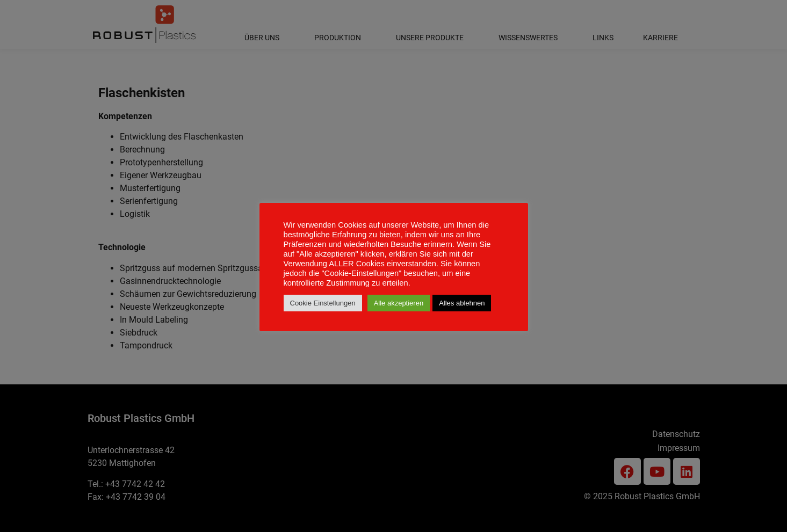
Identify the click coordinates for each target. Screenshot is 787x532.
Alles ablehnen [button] (462, 303)
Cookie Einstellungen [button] (323, 303)
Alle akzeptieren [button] (399, 303)
